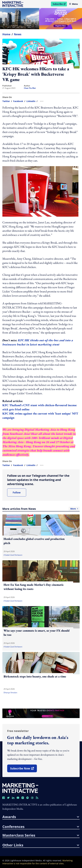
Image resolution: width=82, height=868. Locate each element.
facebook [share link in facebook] (18, 101)
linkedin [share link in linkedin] (31, 101)
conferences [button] (41, 827)
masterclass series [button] (41, 835)
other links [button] (41, 845)
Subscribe (60, 4)
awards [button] (41, 817)
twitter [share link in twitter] (6, 101)
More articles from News (41, 509)
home (6, 34)
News (18, 34)
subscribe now (23, 769)
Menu (73, 4)
